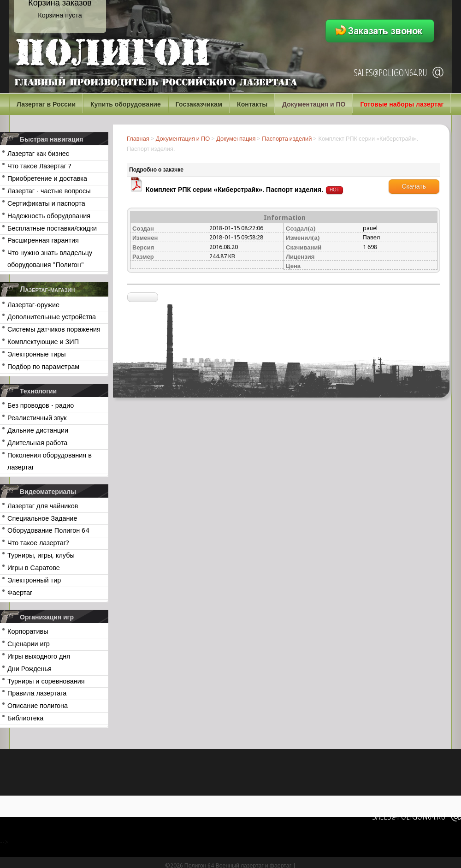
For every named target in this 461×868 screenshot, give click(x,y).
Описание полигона (38, 706)
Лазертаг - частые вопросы (49, 191)
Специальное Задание (42, 518)
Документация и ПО (314, 104)
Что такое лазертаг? (38, 543)
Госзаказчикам (199, 104)
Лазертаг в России (46, 104)
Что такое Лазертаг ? (39, 166)
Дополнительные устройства (52, 317)
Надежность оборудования (49, 216)
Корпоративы (28, 631)
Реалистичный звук (37, 418)
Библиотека (25, 718)
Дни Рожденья (30, 669)
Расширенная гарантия (43, 240)
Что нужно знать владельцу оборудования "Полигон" (50, 259)
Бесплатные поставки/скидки (52, 228)
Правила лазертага (37, 693)
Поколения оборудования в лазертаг (50, 461)
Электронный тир (34, 580)
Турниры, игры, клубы (41, 555)
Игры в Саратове (34, 568)
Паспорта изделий (287, 139)
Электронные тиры (37, 354)
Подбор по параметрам (43, 367)
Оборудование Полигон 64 (48, 530)
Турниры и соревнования (46, 681)
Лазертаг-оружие (33, 305)
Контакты (252, 104)
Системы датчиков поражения (54, 329)
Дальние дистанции (38, 430)
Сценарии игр (29, 644)
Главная (138, 139)
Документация (236, 139)
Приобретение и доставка (47, 178)
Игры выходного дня (39, 656)
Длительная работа (37, 443)
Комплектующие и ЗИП (43, 342)
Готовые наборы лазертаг (402, 104)
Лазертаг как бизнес (38, 154)
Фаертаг (20, 593)
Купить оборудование (126, 104)
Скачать (414, 186)
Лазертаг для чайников (43, 506)
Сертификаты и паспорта (46, 203)
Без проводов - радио (41, 405)
